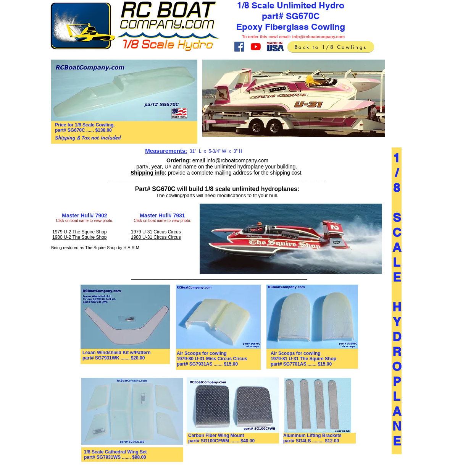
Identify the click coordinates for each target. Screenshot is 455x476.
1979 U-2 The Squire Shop (80, 232)
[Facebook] (239, 47)
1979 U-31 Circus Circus (156, 232)
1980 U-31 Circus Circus (156, 237)
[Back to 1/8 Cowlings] (331, 47)
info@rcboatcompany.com (319, 37)
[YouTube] (256, 47)
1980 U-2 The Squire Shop (80, 237)
